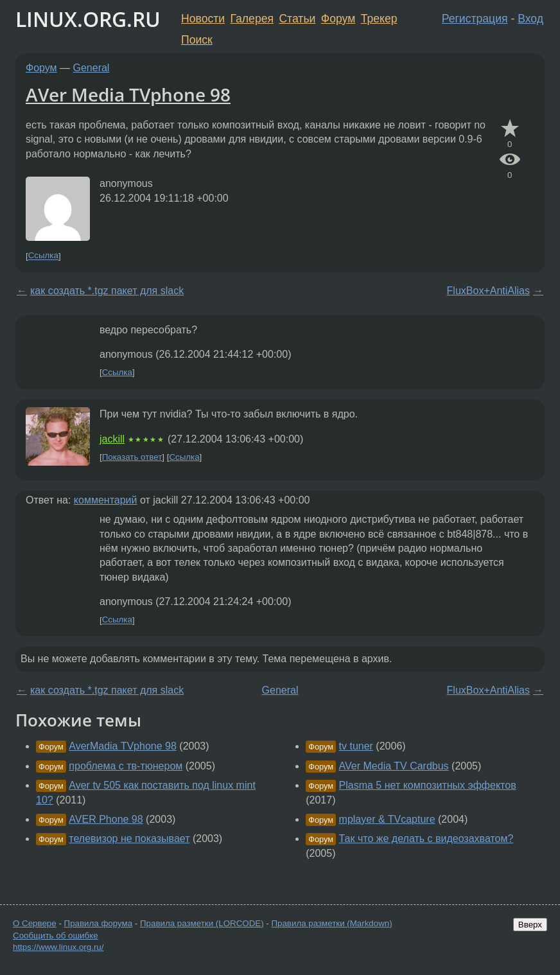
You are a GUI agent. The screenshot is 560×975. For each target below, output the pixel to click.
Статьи (297, 19)
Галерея (252, 19)
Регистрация (475, 19)
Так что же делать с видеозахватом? (426, 839)
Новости (203, 19)
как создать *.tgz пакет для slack (107, 291)
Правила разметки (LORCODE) (202, 923)
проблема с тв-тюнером (126, 766)
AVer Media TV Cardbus (394, 766)
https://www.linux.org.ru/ (58, 947)
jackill (112, 439)
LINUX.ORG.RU (88, 19)
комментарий (106, 500)
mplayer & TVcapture (387, 819)
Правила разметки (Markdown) (331, 923)
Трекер (379, 19)
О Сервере (35, 923)
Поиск (197, 40)
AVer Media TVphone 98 (128, 94)
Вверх (530, 925)
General (92, 68)
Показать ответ (132, 457)
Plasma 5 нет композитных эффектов (428, 785)
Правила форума (99, 923)
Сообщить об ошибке (56, 935)
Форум (338, 19)
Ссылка (43, 256)
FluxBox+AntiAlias (488, 291)
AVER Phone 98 (106, 819)
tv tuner (356, 746)
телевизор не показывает (129, 839)
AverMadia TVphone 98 (123, 746)
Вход (530, 19)
